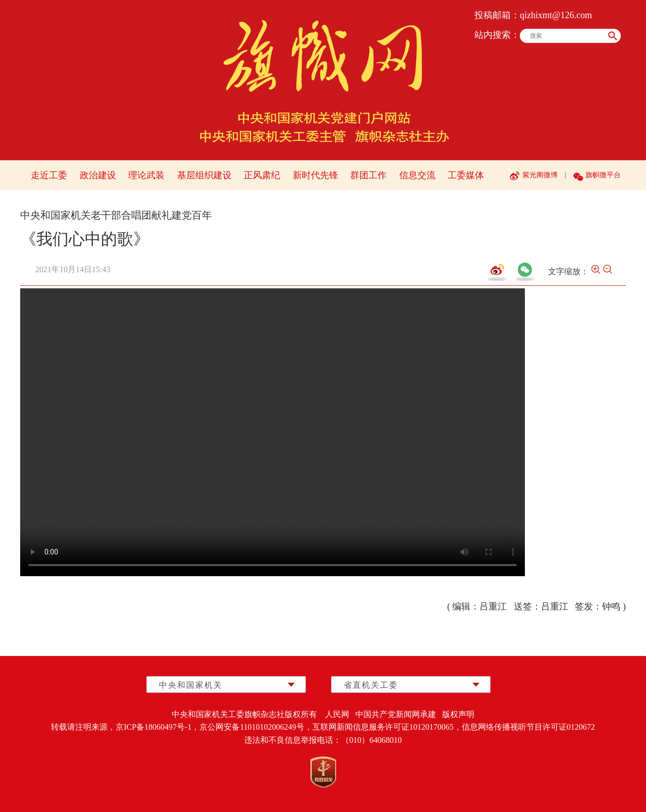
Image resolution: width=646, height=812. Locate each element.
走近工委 (49, 175)
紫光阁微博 (540, 175)
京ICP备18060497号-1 (153, 727)
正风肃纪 (262, 175)
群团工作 (368, 175)
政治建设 (98, 175)
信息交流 (417, 175)
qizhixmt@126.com (556, 15)
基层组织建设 (204, 175)
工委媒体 (466, 175)
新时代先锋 (315, 175)
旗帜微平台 (603, 175)
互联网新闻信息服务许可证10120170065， (387, 727)
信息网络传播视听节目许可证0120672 (528, 727)
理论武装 (146, 175)
